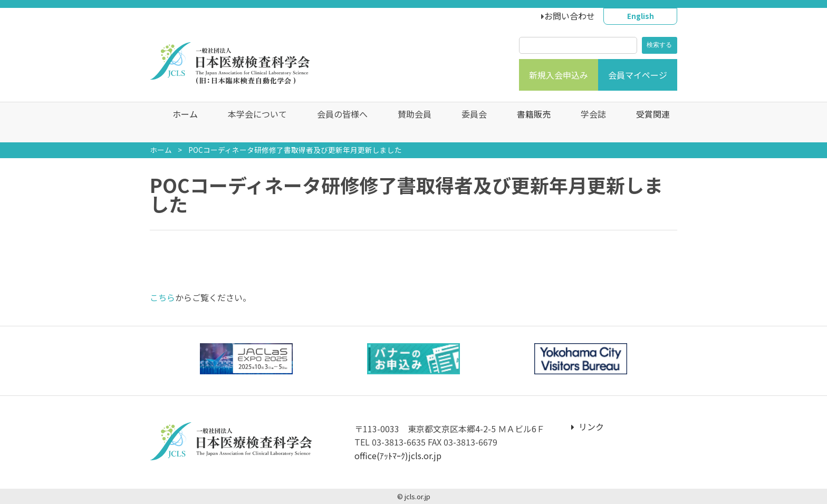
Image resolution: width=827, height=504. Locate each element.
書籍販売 (526, 122)
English (641, 16)
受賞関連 (646, 122)
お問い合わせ (570, 16)
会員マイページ (638, 75)
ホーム (178, 122)
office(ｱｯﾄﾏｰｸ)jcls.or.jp (398, 455)
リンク (588, 427)
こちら (162, 297)
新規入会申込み (559, 75)
